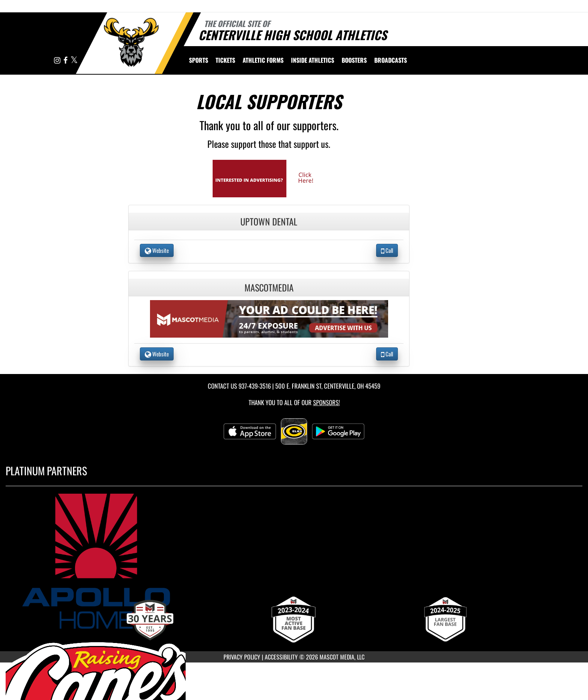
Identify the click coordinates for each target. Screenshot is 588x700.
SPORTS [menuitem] (199, 60)
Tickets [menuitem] (225, 60)
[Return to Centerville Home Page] (131, 42)
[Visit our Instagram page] (58, 61)
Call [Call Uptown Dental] (387, 250)
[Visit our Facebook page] (66, 61)
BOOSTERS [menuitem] (354, 60)
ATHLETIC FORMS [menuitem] (263, 60)
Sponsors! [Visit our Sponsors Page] (326, 402)
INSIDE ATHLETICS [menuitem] (313, 60)
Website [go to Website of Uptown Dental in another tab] (157, 250)
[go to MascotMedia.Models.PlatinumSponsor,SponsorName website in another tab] (294, 561)
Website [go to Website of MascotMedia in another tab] (157, 354)
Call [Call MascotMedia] (387, 354)
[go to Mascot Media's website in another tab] (269, 178)
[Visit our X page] (74, 61)
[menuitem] (391, 60)
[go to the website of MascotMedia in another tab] (269, 318)
